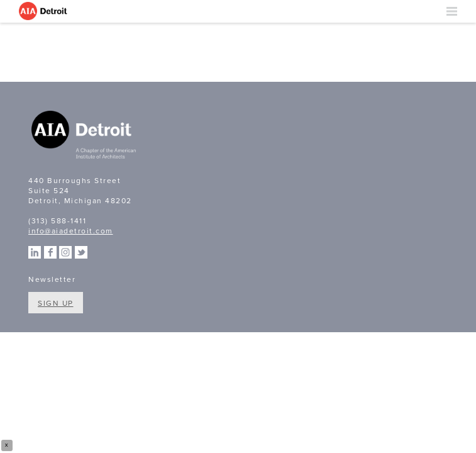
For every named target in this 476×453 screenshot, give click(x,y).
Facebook (50, 252)
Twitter (81, 252)
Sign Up (56, 303)
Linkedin (35, 252)
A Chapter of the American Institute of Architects (85, 137)
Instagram (65, 252)
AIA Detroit (44, 11)
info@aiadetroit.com (71, 231)
